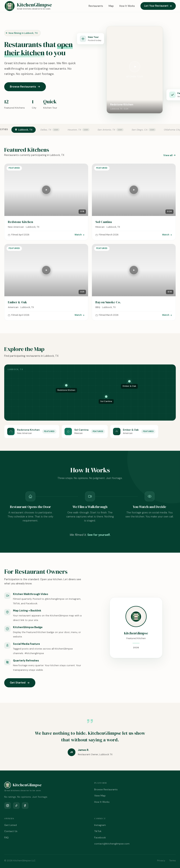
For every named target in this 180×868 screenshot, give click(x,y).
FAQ (6, 837)
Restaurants (96, 6)
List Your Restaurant (158, 6)
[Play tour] (46, 192)
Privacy (161, 861)
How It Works (127, 6)
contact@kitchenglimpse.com (112, 844)
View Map (100, 796)
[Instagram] (8, 806)
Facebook (100, 837)
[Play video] (135, 67)
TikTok (98, 831)
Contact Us (11, 831)
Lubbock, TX (24, 130)
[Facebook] (25, 806)
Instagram (100, 825)
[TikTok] (16, 806)
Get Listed (10, 825)
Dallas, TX (46, 130)
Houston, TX (74, 130)
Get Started (20, 683)
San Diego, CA (140, 130)
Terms (173, 861)
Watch (80, 237)
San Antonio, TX (106, 130)
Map (111, 6)
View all (170, 155)
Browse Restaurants (25, 87)
